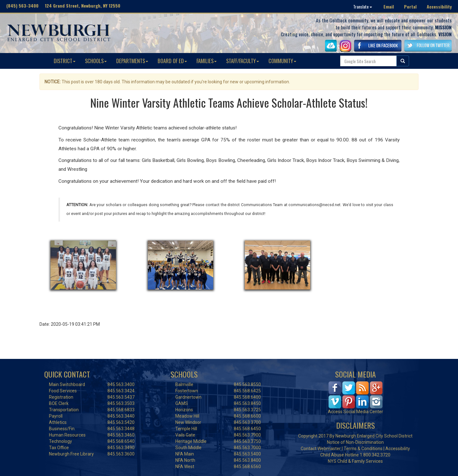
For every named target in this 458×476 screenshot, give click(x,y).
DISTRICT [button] (65, 61)
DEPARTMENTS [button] (132, 61)
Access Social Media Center (356, 412)
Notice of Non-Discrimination (355, 442)
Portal (410, 6)
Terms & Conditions (363, 449)
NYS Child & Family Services (355, 461)
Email (389, 6)
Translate (363, 6)
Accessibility (439, 6)
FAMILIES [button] (207, 61)
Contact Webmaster (321, 449)
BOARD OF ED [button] (172, 61)
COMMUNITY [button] (282, 61)
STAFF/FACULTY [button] (243, 61)
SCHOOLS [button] (96, 61)
